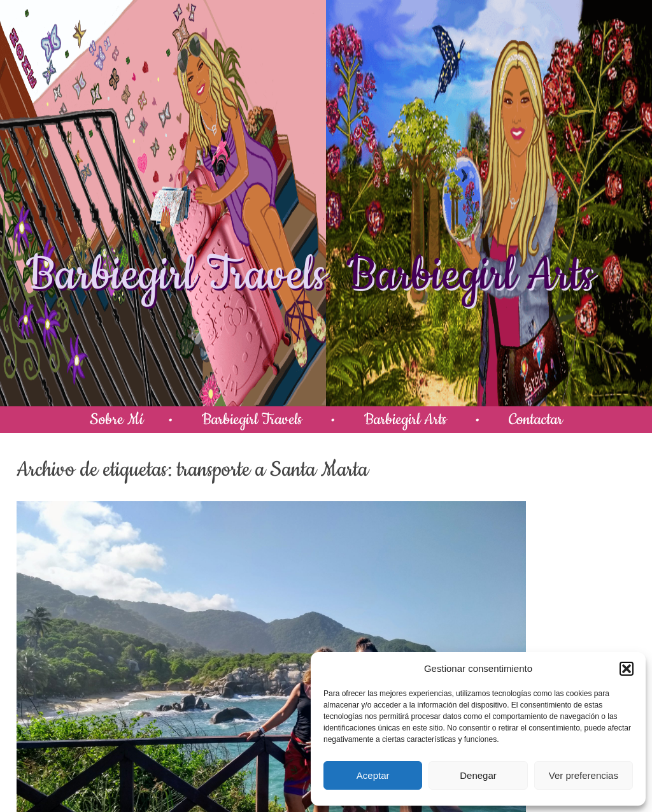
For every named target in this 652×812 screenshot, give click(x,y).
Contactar (536, 420)
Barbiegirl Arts (470, 275)
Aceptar (373, 775)
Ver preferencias (584, 775)
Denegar (478, 775)
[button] (627, 669)
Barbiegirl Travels (176, 275)
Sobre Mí (117, 420)
